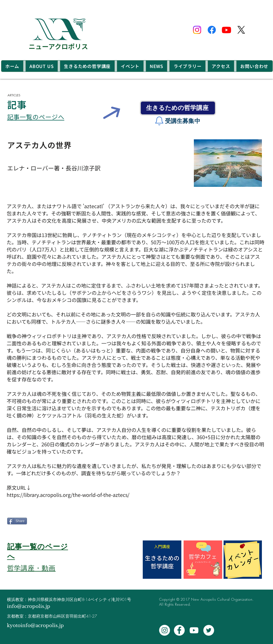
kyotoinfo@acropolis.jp (35, 626)
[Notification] (159, 121)
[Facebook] (212, 30)
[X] (241, 30)
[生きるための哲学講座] (178, 108)
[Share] (17, 521)
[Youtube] (226, 30)
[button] (42, 66)
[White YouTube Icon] (194, 630)
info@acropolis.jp (29, 606)
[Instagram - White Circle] (165, 630)
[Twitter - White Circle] (209, 630)
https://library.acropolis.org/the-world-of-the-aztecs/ (68, 495)
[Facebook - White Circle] (179, 630)
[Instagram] (197, 30)
